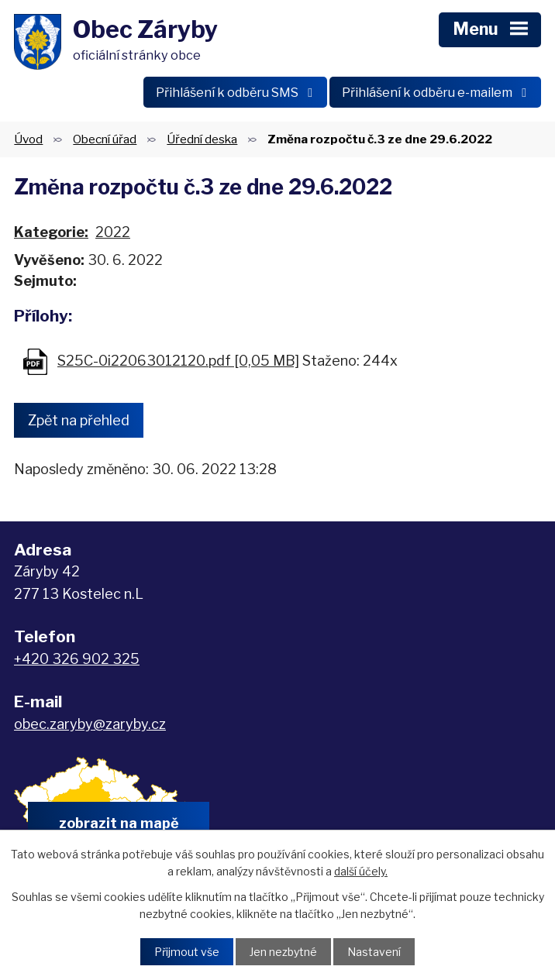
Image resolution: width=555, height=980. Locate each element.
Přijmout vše (187, 952)
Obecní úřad (105, 139)
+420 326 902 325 (77, 659)
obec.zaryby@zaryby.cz (90, 724)
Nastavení (374, 952)
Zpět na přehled (79, 420)
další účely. (361, 871)
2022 (113, 232)
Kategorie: (51, 232)
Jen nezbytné (283, 952)
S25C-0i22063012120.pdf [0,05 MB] (178, 361)
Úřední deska (202, 139)
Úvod (28, 139)
